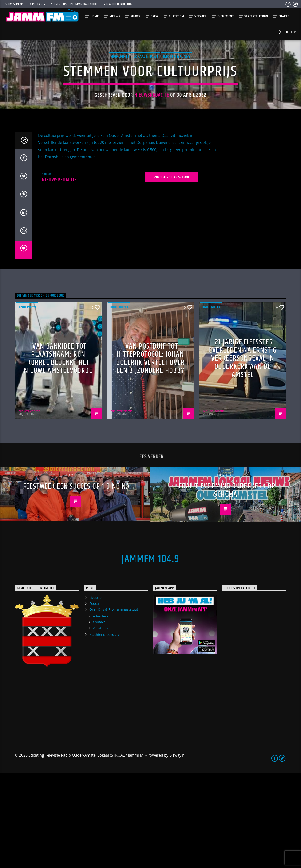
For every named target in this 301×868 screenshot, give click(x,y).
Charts (284, 16)
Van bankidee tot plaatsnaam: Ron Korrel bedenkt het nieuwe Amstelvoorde (58, 454)
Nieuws (115, 16)
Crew (154, 16)
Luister (287, 32)
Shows (135, 16)
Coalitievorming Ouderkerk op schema (227, 585)
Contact (99, 717)
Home (95, 16)
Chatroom (176, 16)
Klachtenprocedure (119, 4)
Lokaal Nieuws (146, 104)
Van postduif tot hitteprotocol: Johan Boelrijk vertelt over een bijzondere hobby (150, 454)
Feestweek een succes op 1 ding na (77, 581)
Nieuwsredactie (152, 143)
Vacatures (101, 723)
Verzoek (201, 16)
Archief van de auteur (172, 272)
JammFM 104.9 (150, 654)
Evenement (226, 16)
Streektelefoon (256, 16)
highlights (120, 104)
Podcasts (37, 4)
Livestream (14, 4)
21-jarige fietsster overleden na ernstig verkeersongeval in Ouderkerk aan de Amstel (243, 453)
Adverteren (102, 711)
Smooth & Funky (176, 104)
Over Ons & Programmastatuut (74, 4)
